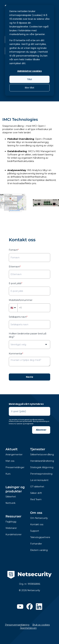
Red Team (36, 499)
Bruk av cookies (41, 625)
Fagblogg (11, 522)
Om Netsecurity (39, 518)
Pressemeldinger (15, 467)
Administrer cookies (29, 71)
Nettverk (10, 503)
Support (35, 531)
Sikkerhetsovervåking (42, 455)
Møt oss (10, 461)
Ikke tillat (30, 88)
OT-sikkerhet (37, 487)
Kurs (8, 474)
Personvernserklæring (17, 625)
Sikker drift (36, 493)
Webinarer (11, 528)
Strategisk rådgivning (42, 467)
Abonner (41, 430)
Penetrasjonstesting (41, 474)
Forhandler (36, 544)
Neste (30, 377)
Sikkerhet (11, 497)
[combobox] (29, 345)
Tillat (29, 79)
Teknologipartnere (40, 537)
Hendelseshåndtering (42, 461)
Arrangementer (14, 455)
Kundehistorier (14, 534)
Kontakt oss (37, 524)
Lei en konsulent (39, 480)
